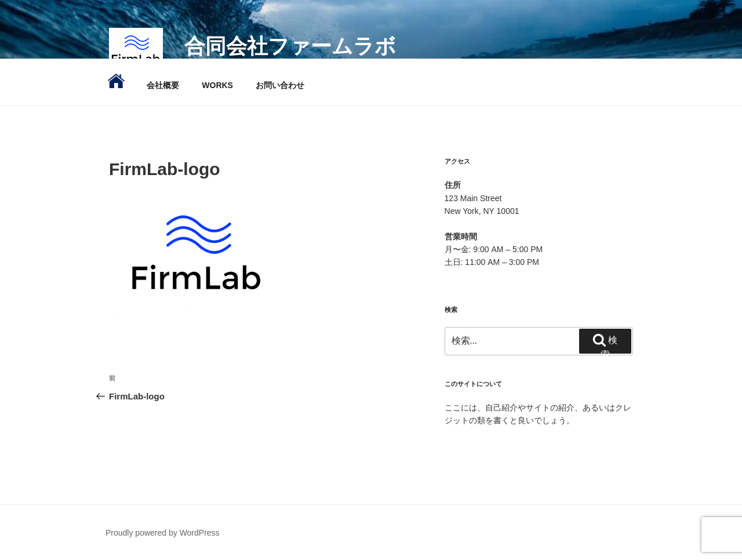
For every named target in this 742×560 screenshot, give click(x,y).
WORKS (217, 85)
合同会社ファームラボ (290, 46)
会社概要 (163, 85)
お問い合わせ (280, 85)
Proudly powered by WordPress (163, 533)
